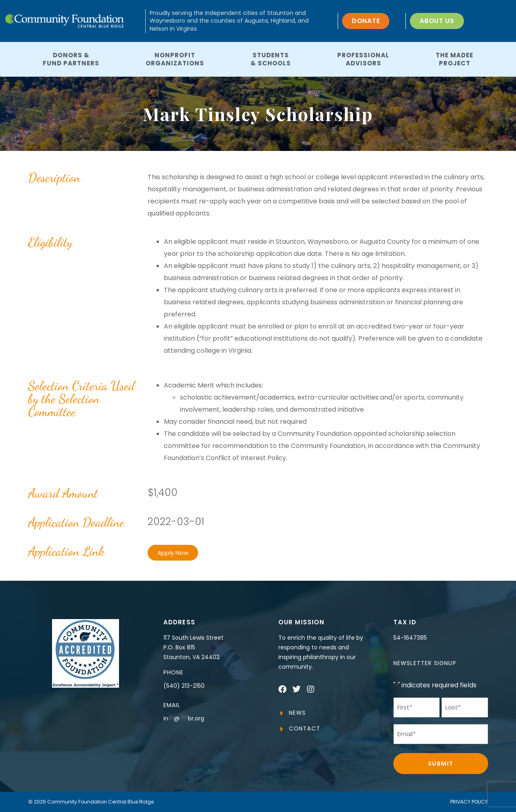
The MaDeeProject (454, 59)
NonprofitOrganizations (175, 59)
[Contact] (282, 729)
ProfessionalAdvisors (363, 59)
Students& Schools (271, 59)
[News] (282, 713)
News (298, 713)
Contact (305, 728)
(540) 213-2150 (184, 686)
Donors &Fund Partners (71, 59)
